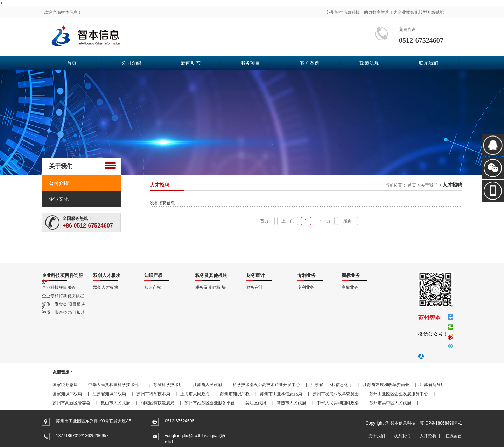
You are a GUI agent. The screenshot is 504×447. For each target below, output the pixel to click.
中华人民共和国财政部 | (341, 403)
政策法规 (369, 63)
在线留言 (454, 436)
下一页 (324, 221)
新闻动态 (191, 63)
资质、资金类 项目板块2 (64, 304)
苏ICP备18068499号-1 (441, 423)
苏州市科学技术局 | (157, 394)
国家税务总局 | (69, 385)
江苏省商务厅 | (436, 385)
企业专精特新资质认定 (63, 296)
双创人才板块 (106, 287)
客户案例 (310, 63)
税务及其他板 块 (211, 287)
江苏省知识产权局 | (113, 394)
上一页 (288, 221)
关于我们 (429, 185)
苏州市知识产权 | (238, 394)
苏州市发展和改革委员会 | (339, 394)
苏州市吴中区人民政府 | (394, 403)
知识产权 (153, 287)
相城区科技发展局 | (161, 403)
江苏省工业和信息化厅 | (335, 385)
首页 (72, 63)
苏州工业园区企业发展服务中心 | (402, 394)
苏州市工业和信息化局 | (285, 394)
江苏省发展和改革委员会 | (390, 385)
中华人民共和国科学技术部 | (117, 385)
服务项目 (250, 63)
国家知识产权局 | (71, 394)
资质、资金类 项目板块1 (64, 313)
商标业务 (350, 287)
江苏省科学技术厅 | (169, 385)
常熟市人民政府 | (295, 403)
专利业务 (306, 287)
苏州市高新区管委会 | (75, 403)
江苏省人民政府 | (211, 385)
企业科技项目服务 (59, 287)
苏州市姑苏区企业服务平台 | (213, 403)
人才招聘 (428, 436)
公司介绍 (131, 63)
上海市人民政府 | (198, 394)
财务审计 (255, 287)
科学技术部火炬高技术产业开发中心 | (270, 385)
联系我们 (429, 63)
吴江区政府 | (259, 403)
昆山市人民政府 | (119, 403)
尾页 (348, 221)
